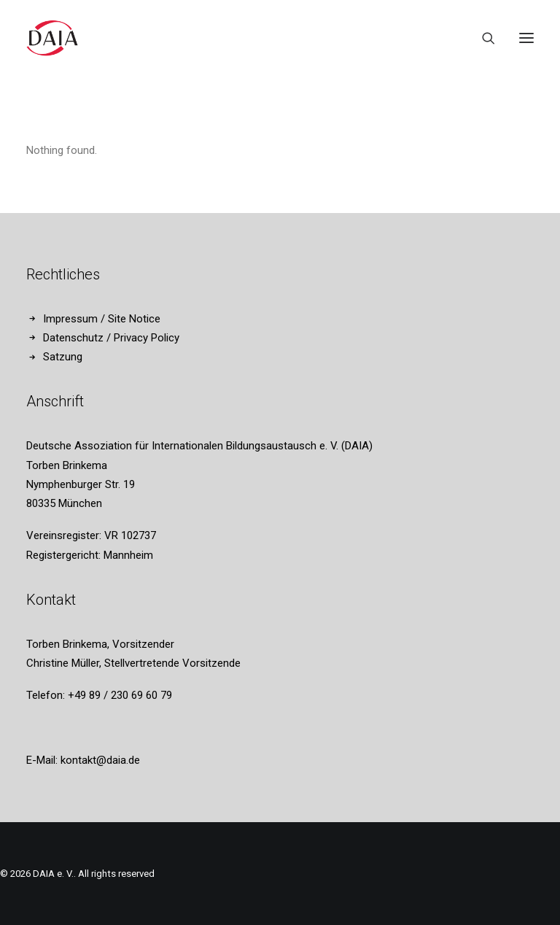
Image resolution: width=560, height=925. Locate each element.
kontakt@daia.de (100, 760)
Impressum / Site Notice (102, 319)
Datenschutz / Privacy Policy (111, 338)
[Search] (482, 38)
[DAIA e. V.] (52, 38)
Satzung (63, 357)
